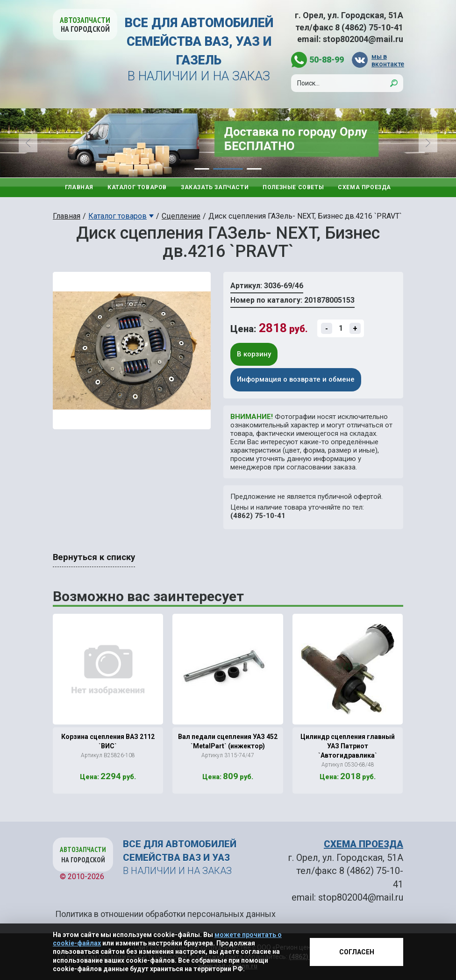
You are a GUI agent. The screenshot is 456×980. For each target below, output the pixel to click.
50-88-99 (327, 60)
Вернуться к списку (94, 557)
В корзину (254, 354)
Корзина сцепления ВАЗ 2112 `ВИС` (108, 741)
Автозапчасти (85, 25)
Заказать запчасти (215, 187)
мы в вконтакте (387, 60)
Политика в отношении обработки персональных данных (165, 914)
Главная (79, 187)
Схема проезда (364, 187)
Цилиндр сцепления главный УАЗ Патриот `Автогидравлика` (348, 746)
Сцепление (181, 216)
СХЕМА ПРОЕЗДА (363, 844)
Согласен (357, 952)
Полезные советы (293, 187)
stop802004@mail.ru (363, 39)
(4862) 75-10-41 (258, 516)
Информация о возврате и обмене (296, 379)
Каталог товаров (137, 187)
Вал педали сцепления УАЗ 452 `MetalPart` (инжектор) (228, 741)
